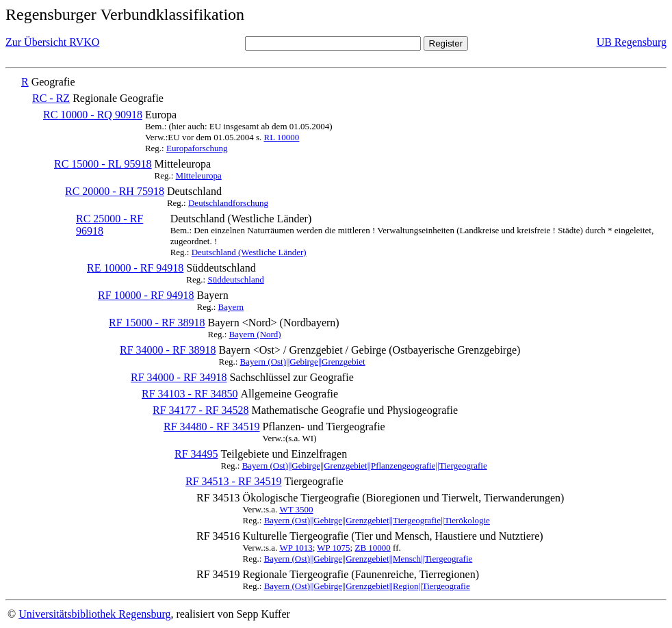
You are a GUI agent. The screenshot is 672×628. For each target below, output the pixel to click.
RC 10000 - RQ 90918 (93, 115)
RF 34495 (196, 454)
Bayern (231, 307)
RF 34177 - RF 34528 (201, 410)
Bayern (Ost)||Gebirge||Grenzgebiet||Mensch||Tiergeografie (369, 559)
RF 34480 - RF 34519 (211, 427)
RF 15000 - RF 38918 (157, 323)
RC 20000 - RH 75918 (115, 191)
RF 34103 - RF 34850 (190, 394)
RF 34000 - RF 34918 (179, 377)
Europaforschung (197, 148)
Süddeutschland (235, 279)
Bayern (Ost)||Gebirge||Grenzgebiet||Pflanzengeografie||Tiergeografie (365, 466)
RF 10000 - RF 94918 (146, 295)
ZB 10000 (372, 548)
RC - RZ (51, 98)
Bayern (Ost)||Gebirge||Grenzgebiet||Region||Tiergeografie (367, 586)
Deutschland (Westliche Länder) (249, 252)
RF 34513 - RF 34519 (233, 481)
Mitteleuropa (199, 175)
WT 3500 (296, 509)
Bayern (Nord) (255, 334)
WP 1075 (333, 548)
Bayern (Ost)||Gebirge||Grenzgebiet (303, 362)
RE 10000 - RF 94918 (135, 268)
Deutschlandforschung (228, 203)
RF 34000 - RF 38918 (168, 350)
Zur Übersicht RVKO (52, 42)
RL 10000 (281, 137)
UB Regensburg (632, 42)
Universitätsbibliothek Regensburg (94, 614)
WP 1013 (296, 548)
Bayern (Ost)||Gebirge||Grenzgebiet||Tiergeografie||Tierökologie (377, 520)
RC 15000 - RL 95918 (103, 164)
